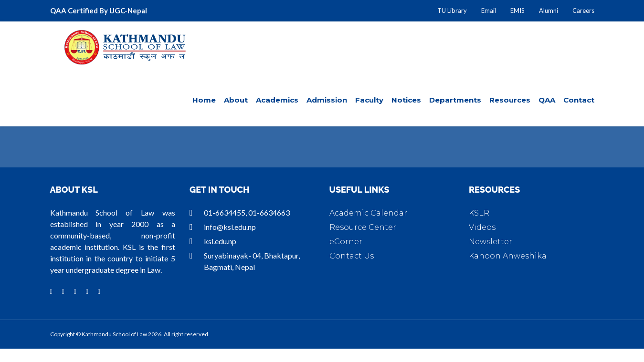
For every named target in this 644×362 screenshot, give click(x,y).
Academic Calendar (368, 213)
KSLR (479, 213)
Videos (482, 227)
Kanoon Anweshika (508, 256)
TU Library (452, 10)
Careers (583, 10)
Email (489, 10)
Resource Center (363, 227)
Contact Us (352, 256)
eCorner (346, 242)
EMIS (517, 10)
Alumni (549, 10)
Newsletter (491, 242)
